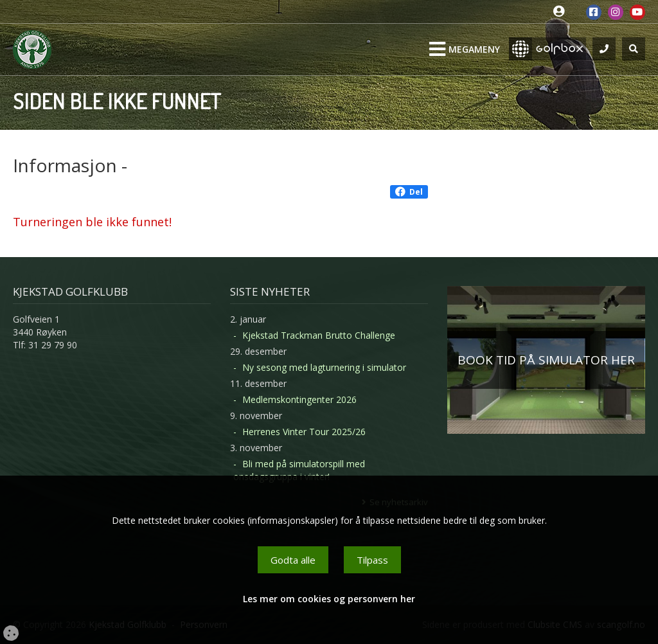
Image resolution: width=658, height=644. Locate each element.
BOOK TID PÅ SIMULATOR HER (546, 360)
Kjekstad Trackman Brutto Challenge (319, 335)
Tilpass (372, 560)
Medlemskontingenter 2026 (299, 399)
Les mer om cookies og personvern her (329, 599)
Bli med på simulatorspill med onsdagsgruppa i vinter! (299, 470)
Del (409, 192)
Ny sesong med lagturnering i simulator (324, 367)
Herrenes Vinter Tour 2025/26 (304, 432)
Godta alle (293, 560)
